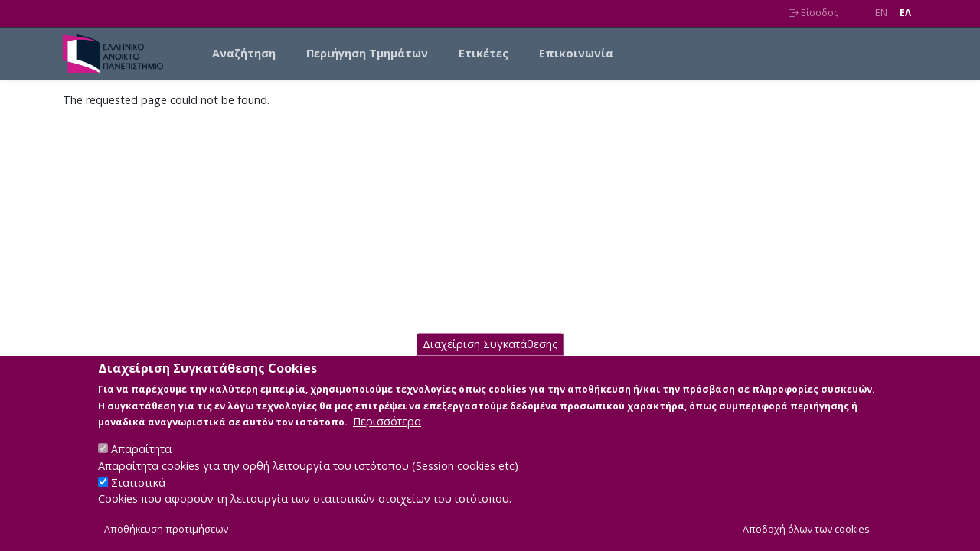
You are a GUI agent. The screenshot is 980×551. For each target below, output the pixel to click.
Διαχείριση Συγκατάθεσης (490, 360)
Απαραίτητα (141, 465)
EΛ (905, 13)
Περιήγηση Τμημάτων (367, 53)
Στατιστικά (138, 499)
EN (881, 13)
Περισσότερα (387, 437)
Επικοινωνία (576, 53)
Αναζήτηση (244, 53)
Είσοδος (813, 13)
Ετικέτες (483, 53)
